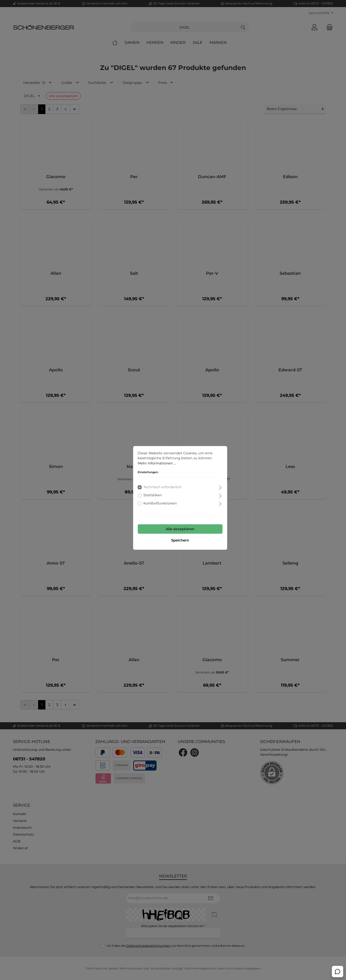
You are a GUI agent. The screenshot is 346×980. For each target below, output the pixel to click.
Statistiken (146, 488)
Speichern (173, 533)
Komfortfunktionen (153, 496)
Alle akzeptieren (173, 521)
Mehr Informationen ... (150, 456)
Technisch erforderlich (156, 480)
